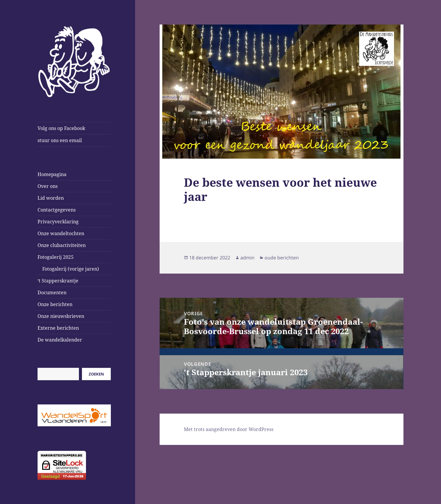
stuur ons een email (60, 140)
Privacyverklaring (58, 222)
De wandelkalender (60, 340)
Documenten (52, 292)
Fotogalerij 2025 (56, 257)
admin (247, 258)
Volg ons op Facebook (61, 128)
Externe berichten (58, 328)
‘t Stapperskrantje (58, 281)
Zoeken (96, 374)
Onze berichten (55, 304)
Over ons (48, 186)
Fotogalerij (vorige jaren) (71, 269)
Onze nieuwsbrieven (61, 316)
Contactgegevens (57, 210)
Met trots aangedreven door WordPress (229, 429)
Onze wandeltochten (61, 233)
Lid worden (51, 198)
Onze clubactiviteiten (62, 245)
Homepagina (52, 174)
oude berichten (282, 258)
